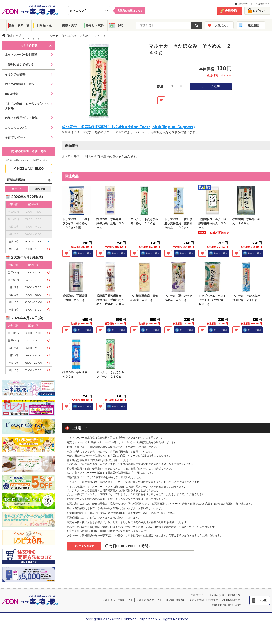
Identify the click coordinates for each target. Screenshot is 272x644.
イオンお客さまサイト (149, 600)
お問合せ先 (234, 595)
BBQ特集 (12, 94)
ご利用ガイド (244, 4)
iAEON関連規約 (231, 600)
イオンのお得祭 (15, 74)
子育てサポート (15, 137)
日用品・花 (44, 25)
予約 (120, 25)
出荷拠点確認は (130, 11)
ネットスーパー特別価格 (21, 55)
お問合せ (263, 4)
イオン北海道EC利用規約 (204, 600)
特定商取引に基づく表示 (227, 605)
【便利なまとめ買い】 (20, 64)
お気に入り (222, 25)
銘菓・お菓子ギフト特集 (21, 118)
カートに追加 (211, 86)
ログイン (259, 11)
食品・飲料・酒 (19, 25)
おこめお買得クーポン (20, 84)
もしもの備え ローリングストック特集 (27, 106)
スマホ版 (262, 600)
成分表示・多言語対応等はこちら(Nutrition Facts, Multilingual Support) (128, 127)
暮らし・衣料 (95, 25)
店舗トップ (12, 36)
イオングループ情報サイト (118, 600)
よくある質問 (217, 595)
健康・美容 (69, 25)
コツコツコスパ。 (17, 128)
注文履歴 (253, 25)
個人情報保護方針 (176, 600)
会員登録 (231, 11)
